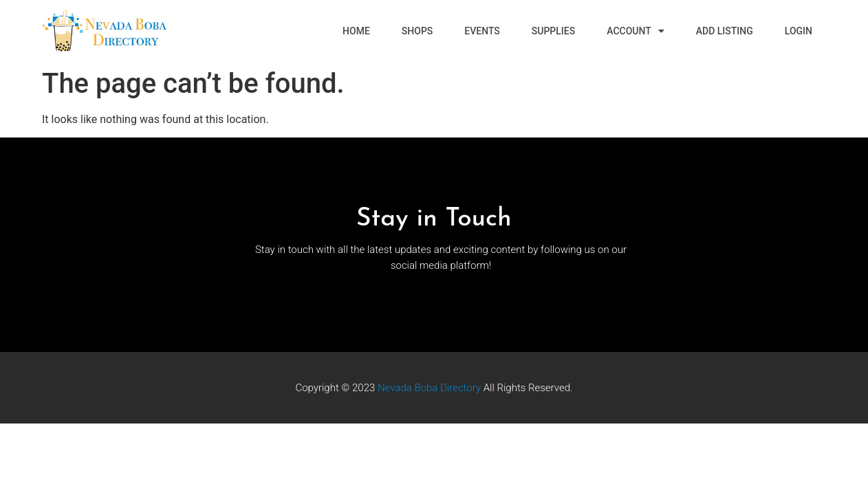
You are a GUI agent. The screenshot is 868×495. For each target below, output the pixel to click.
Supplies (553, 31)
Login (799, 31)
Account (636, 31)
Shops (417, 31)
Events (482, 31)
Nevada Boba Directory (429, 388)
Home (356, 31)
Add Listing (725, 31)
